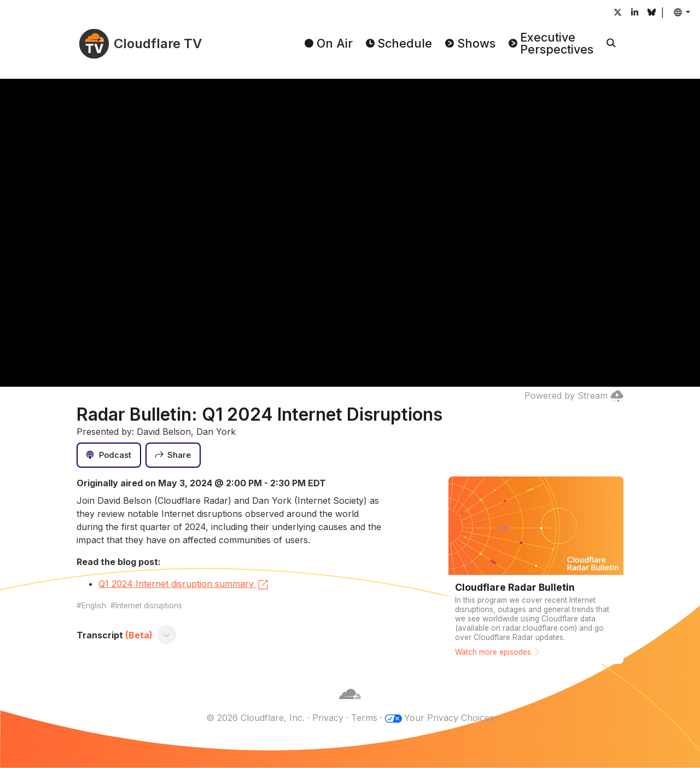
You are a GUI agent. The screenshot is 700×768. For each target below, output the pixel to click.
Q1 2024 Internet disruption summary (184, 585)
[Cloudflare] (350, 705)
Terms (364, 718)
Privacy (328, 718)
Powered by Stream (574, 395)
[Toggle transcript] (167, 635)
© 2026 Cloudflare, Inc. (255, 718)
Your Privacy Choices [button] (449, 718)
